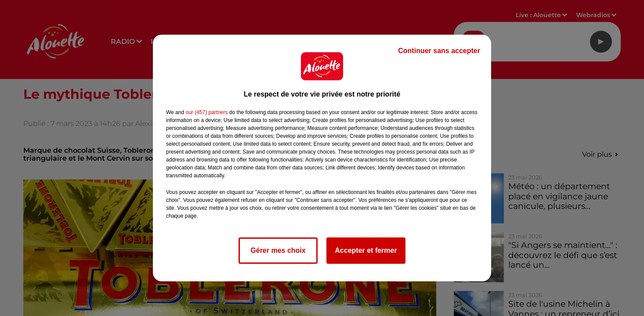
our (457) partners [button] (206, 112)
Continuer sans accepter (439, 51)
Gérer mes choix (278, 250)
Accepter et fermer (366, 250)
